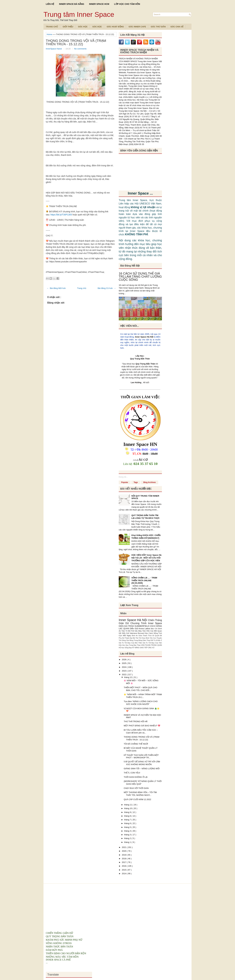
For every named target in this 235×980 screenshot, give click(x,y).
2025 (124, 663)
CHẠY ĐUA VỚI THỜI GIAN (136, 788)
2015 (124, 870)
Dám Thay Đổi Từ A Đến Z (152, 640)
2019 (124, 855)
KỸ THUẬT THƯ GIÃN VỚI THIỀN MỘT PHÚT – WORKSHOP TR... (141, 756)
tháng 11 (128, 805)
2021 (124, 847)
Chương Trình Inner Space (146, 623)
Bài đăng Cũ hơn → (107, 288)
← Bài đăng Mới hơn (56, 288)
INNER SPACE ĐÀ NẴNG (72, 4)
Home (50, 34)
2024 (124, 667)
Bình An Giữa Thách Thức (142, 636)
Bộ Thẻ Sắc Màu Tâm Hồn (139, 631)
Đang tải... (123, 477)
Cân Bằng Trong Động (134, 640)
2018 (124, 859)
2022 (124, 675)
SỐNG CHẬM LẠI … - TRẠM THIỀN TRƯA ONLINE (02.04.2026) (144, 580)
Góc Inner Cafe (137, 27)
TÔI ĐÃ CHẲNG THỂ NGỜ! (136, 744)
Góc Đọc (97, 27)
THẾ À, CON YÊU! (132, 773)
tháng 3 (128, 835)
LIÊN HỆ (50, 4)
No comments (80, 49)
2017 (124, 862)
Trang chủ (82, 288)
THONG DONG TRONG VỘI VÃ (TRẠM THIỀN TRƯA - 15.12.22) (76, 42)
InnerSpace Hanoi (54, 49)
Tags (136, 482)
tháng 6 (128, 823)
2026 (124, 660)
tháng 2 (128, 838)
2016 (124, 866)
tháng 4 (128, 831)
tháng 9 (128, 812)
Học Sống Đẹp (127, 648)
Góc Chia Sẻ (177, 27)
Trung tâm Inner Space (79, 14)
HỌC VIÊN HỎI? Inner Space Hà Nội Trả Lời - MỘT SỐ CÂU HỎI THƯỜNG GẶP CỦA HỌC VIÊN (146, 558)
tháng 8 (128, 816)
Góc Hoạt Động (115, 27)
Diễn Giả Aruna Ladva (140, 629)
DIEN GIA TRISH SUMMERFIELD (134, 626)
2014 (124, 874)
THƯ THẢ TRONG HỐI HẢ (136, 721)
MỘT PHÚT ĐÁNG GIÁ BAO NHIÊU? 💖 (142, 726)
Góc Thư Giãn (158, 27)
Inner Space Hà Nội (144, 337)
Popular (125, 482)
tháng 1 (128, 842)
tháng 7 (128, 820)
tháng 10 (128, 808)
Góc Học (83, 27)
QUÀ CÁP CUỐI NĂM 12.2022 (137, 799)
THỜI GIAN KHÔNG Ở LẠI (136, 777)
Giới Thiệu (68, 27)
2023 (124, 671)
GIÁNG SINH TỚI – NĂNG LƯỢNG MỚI (142, 769)
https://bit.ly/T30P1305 (61, 215)
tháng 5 (128, 827)
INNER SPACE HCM (99, 4)
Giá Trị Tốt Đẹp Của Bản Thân (131, 643)
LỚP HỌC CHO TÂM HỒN (127, 4)
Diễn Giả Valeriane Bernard (133, 633)
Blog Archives (150, 482)
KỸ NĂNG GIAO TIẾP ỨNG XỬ (143, 648)
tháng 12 (128, 677)
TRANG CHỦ (52, 27)
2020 (124, 851)
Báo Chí (155, 629)
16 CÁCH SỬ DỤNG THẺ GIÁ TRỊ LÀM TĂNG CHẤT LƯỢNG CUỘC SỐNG (140, 277)
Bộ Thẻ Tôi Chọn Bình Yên (143, 638)
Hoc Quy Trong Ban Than (132, 645)
